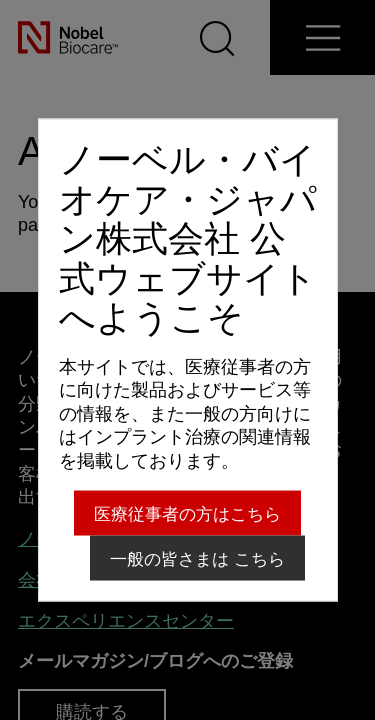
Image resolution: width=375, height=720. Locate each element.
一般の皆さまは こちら (197, 558)
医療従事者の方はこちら (187, 513)
